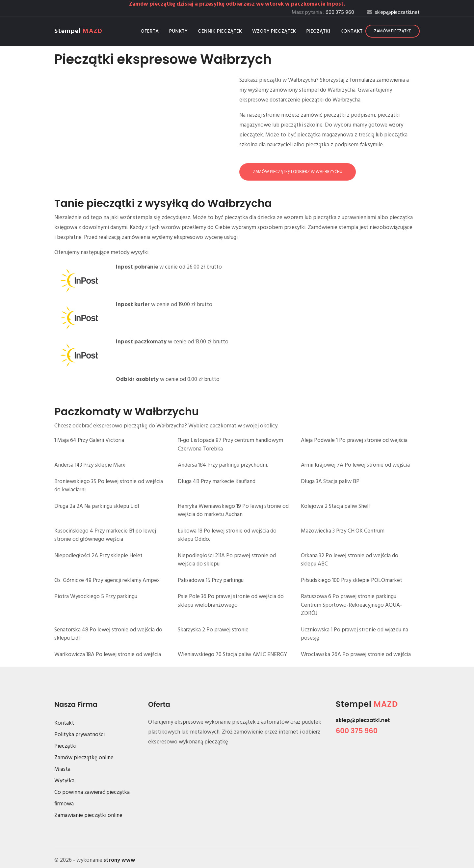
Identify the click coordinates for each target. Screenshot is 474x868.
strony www (119, 860)
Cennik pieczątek (220, 31)
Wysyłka (64, 781)
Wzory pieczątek (274, 31)
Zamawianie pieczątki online (88, 815)
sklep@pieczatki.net (363, 720)
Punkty (178, 31)
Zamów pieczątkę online (84, 758)
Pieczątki (318, 31)
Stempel (78, 31)
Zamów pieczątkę (393, 31)
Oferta (150, 31)
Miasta (62, 769)
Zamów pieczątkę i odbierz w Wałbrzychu (298, 172)
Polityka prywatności (79, 735)
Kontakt (352, 31)
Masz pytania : (323, 13)
